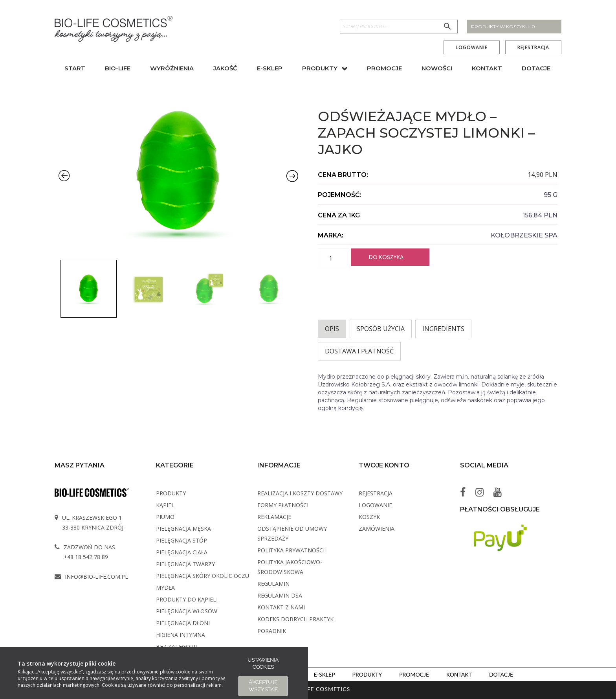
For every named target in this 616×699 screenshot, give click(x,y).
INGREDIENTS (443, 329)
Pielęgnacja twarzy (185, 564)
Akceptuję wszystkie (263, 686)
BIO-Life (118, 68)
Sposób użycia (381, 329)
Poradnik (272, 631)
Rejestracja (533, 48)
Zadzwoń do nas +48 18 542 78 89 (89, 552)
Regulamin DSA (280, 595)
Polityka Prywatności (291, 550)
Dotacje (536, 68)
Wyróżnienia (172, 68)
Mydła (165, 588)
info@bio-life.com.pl (96, 577)
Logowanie (472, 48)
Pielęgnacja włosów (187, 611)
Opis (332, 329)
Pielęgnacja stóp (181, 540)
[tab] (332, 329)
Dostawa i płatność (359, 351)
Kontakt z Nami (281, 607)
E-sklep (270, 68)
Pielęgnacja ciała (182, 552)
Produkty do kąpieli (187, 599)
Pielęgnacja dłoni (183, 623)
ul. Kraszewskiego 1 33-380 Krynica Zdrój (93, 522)
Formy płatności (283, 505)
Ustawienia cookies (263, 663)
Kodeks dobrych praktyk (295, 619)
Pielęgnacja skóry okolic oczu (203, 576)
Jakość (225, 68)
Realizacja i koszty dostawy (300, 493)
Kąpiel (165, 505)
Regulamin (273, 584)
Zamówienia (377, 529)
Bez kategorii (176, 647)
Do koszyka (386, 257)
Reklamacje (274, 517)
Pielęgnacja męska (183, 529)
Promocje (384, 68)
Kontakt (487, 68)
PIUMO (165, 517)
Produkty (320, 68)
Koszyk (369, 517)
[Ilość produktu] (334, 258)
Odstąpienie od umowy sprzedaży (292, 533)
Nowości (437, 68)
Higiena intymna (181, 635)
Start (75, 68)
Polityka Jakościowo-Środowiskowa (290, 567)
